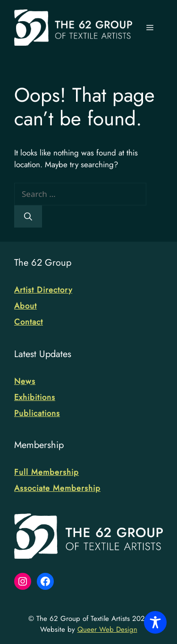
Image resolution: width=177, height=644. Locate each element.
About (25, 306)
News (25, 381)
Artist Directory (43, 290)
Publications (37, 413)
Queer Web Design (107, 629)
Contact (29, 322)
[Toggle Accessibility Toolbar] (155, 622)
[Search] (28, 217)
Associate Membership (57, 488)
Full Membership (46, 472)
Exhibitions (35, 397)
